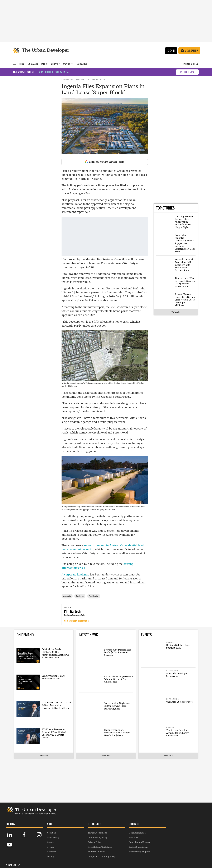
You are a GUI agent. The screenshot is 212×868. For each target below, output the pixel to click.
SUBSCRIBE (174, 843)
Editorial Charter (94, 852)
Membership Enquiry (136, 852)
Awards (50, 842)
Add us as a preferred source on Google (104, 162)
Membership (189, 51)
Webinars (50, 852)
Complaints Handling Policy (100, 856)
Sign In (171, 51)
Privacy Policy (93, 842)
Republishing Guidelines (98, 847)
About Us (50, 833)
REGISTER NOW (187, 72)
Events (49, 847)
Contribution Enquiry (137, 842)
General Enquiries (135, 833)
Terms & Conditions (96, 833)
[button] (64, 824)
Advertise (131, 837)
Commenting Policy (96, 837)
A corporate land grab (75, 575)
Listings (50, 856)
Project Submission (135, 847)
